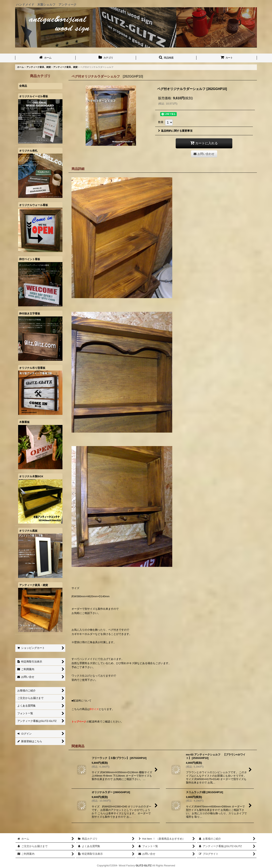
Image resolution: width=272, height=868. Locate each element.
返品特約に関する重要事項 (175, 131)
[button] (166, 58)
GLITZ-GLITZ (144, 865)
